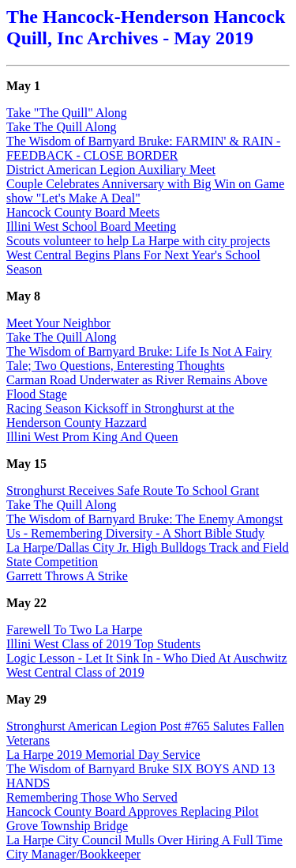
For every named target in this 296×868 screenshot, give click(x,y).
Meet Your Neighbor (58, 323)
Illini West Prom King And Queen (92, 437)
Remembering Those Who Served (92, 797)
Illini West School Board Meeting (91, 226)
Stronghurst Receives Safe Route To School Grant (133, 491)
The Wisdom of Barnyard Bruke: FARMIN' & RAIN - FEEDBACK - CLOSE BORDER (143, 148)
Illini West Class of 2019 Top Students (103, 644)
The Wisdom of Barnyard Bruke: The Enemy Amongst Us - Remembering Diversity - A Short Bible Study (144, 526)
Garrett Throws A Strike (67, 576)
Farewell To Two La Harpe (74, 630)
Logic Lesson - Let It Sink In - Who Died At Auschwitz (147, 658)
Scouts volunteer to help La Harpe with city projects (138, 241)
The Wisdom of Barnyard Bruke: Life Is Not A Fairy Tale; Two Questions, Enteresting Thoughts (139, 359)
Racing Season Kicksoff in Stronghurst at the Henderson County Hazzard (120, 415)
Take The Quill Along (61, 127)
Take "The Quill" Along (67, 113)
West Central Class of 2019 (75, 672)
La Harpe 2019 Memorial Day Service (103, 755)
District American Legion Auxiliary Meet (111, 170)
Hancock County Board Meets (83, 212)
